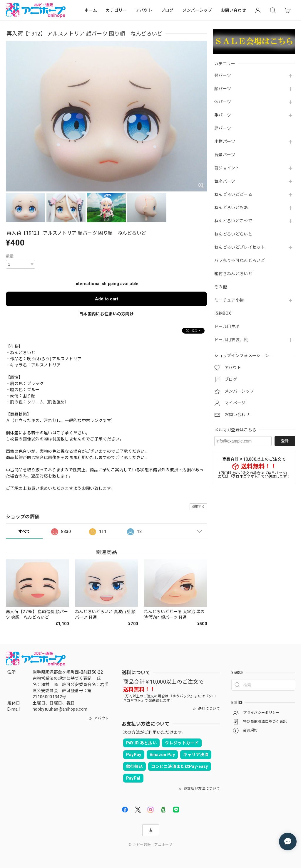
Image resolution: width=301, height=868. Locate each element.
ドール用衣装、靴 (231, 340)
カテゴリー (116, 10)
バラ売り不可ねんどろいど (240, 260)
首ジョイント (227, 168)
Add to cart (107, 299)
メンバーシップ (197, 10)
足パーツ (223, 128)
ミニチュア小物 (229, 300)
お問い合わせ (233, 10)
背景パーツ (225, 155)
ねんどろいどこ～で (233, 221)
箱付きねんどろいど (233, 274)
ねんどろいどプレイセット (240, 247)
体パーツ (223, 102)
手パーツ (223, 115)
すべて (24, 531)
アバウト (144, 10)
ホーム (91, 10)
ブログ (167, 10)
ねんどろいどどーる (233, 194)
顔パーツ (223, 89)
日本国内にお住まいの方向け (106, 314)
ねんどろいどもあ (231, 208)
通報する (198, 506)
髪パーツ (223, 75)
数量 (10, 256)
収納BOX (223, 313)
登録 (285, 441)
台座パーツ (225, 181)
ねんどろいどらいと (233, 234)
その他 (221, 287)
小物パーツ (225, 142)
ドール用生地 (227, 327)
